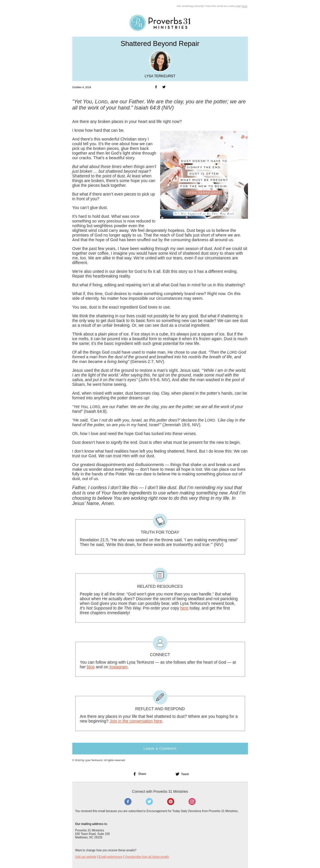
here (244, 6)
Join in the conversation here (136, 721)
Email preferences (111, 857)
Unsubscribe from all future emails (147, 857)
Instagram (119, 667)
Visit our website (86, 857)
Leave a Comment (160, 749)
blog (91, 667)
